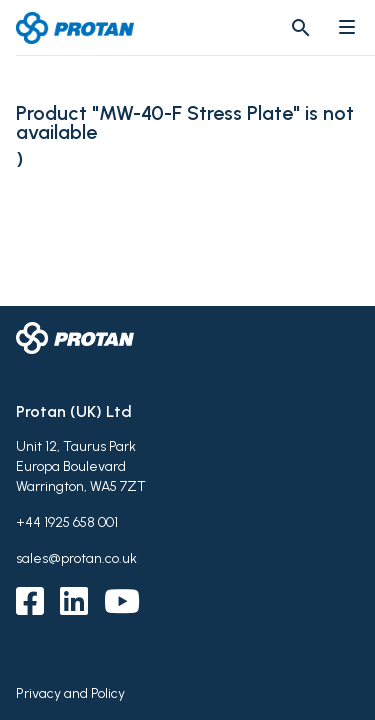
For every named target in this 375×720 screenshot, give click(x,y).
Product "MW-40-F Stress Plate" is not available (185, 123)
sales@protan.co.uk (76, 558)
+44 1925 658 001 (67, 522)
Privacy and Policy (70, 693)
